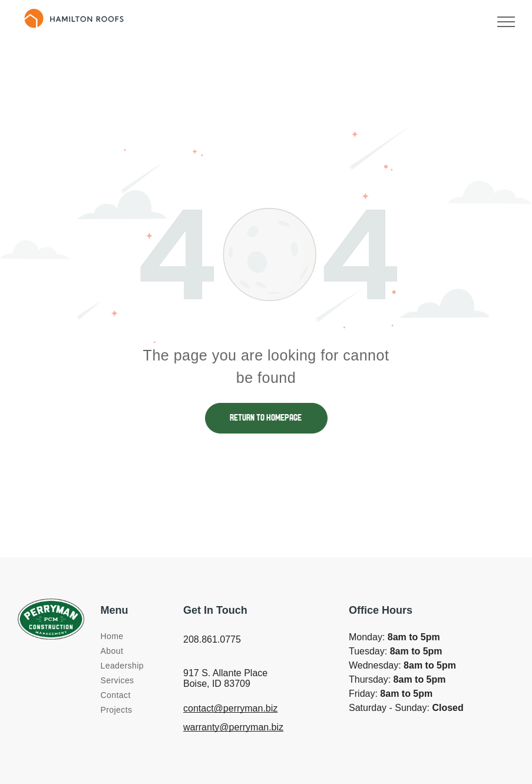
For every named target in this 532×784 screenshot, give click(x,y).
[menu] (506, 22)
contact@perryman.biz (230, 708)
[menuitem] (143, 636)
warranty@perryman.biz (233, 727)
